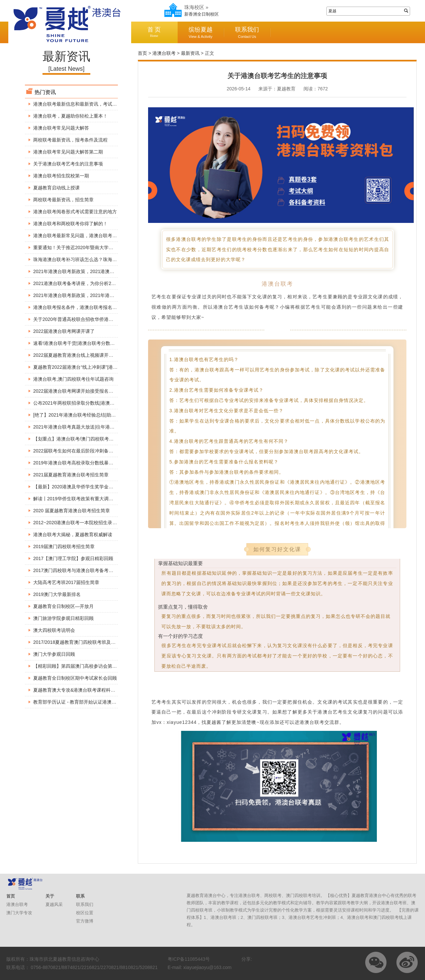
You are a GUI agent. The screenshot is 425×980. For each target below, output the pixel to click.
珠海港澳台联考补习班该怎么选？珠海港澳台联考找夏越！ (94, 259)
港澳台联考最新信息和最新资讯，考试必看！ (80, 104)
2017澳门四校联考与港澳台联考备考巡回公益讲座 (85, 570)
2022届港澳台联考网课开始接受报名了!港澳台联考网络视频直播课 (102, 391)
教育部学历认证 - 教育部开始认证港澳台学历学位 (84, 702)
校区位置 (85, 913)
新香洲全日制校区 (202, 14)
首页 (142, 53)
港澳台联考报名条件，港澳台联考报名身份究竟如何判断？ (94, 307)
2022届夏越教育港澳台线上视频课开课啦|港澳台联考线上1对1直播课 (104, 355)
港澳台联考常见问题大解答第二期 (68, 152)
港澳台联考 (164, 53)
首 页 (154, 32)
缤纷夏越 (201, 32)
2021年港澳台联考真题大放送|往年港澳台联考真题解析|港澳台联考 (102, 427)
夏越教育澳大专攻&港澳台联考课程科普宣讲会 (81, 690)
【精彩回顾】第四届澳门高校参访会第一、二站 (82, 666)
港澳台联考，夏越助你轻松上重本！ (70, 116)
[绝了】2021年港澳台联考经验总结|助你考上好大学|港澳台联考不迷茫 (105, 415)
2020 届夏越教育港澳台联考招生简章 (72, 511)
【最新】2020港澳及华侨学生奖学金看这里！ (80, 487)
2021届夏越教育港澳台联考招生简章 (71, 475)
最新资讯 (190, 53)
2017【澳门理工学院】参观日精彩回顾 (73, 558)
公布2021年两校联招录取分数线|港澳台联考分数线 (85, 403)
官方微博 (85, 921)
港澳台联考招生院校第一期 (61, 176)
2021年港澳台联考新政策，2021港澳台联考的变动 (85, 271)
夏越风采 (54, 904)
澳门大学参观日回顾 (54, 654)
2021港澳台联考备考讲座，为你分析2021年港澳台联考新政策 (97, 283)
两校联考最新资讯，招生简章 (63, 200)
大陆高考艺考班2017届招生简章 (66, 582)
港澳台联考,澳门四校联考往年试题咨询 (73, 379)
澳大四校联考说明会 (54, 630)
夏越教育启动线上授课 (56, 188)
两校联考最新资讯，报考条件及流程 (70, 140)
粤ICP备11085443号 (189, 959)
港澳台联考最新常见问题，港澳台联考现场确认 (82, 236)
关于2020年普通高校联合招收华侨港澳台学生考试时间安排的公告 (101, 319)
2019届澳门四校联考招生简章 (64, 546)
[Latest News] (66, 69)
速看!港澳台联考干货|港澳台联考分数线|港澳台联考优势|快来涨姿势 (103, 343)
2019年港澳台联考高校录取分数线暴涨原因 (78, 463)
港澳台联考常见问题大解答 (61, 128)
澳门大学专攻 (19, 913)
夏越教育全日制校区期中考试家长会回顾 (75, 678)
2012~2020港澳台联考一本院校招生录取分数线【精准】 (91, 523)
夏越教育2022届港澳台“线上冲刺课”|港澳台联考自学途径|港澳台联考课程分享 (113, 367)
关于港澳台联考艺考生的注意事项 (68, 164)
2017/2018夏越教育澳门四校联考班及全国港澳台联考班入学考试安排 (105, 642)
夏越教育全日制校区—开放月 (63, 606)
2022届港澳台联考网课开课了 (64, 331)
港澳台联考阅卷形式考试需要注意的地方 (75, 212)
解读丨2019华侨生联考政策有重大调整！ (76, 499)
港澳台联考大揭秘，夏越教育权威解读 (73, 535)
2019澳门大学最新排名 (57, 594)
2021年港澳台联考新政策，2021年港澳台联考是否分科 (90, 295)
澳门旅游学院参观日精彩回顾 (63, 618)
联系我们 (247, 32)
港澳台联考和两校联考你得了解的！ (70, 224)
